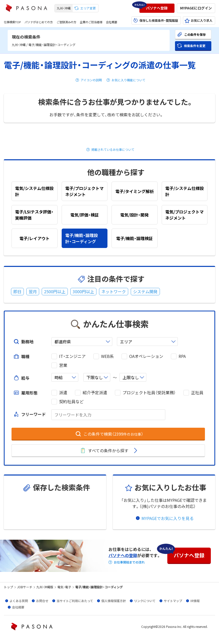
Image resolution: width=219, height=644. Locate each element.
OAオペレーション (146, 356)
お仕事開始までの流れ (129, 562)
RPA (182, 356)
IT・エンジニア (72, 356)
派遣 (63, 393)
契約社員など (71, 402)
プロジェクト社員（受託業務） (149, 393)
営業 (63, 365)
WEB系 (107, 356)
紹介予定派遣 (95, 393)
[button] (157, 8)
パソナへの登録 (123, 555)
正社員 (197, 393)
